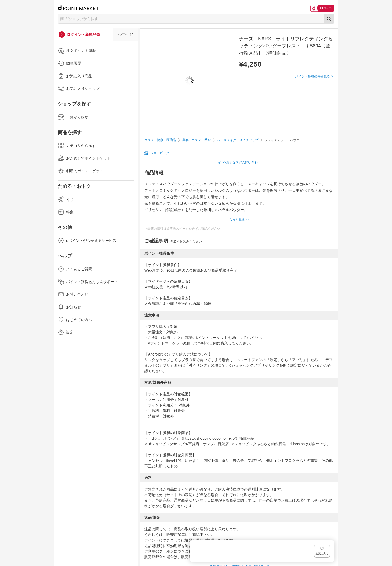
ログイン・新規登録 (83, 35)
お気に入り (326, 85)
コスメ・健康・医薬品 (160, 140)
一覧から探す (73, 117)
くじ (66, 199)
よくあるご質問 (75, 269)
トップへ (122, 34)
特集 (66, 212)
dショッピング (159, 153)
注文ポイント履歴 (77, 51)
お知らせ (69, 307)
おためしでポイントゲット (84, 158)
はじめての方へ (75, 320)
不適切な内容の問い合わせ (242, 162)
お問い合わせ (73, 294)
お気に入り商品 (75, 76)
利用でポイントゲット (80, 171)
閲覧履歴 (69, 63)
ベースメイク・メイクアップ (238, 140)
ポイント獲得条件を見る (313, 96)
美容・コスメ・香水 (197, 140)
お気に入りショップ (79, 89)
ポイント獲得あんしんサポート (88, 282)
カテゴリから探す (77, 146)
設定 (66, 332)
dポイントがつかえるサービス (87, 241)
